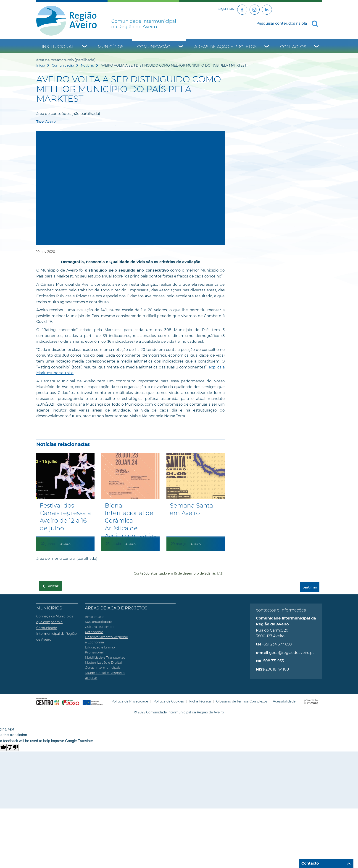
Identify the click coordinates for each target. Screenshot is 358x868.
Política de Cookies (169, 701)
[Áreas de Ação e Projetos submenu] (267, 47)
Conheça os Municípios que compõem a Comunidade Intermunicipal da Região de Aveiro (57, 628)
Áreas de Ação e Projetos (225, 47)
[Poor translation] (13, 748)
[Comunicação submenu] (181, 47)
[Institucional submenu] (85, 47)
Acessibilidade (284, 701)
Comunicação (154, 47)
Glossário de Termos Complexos (242, 701)
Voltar (53, 586)
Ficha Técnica (200, 701)
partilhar (310, 587)
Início (41, 65)
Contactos (293, 47)
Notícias (87, 65)
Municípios (111, 47)
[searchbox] (288, 23)
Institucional (58, 47)
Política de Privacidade (130, 701)
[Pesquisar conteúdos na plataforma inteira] (317, 24)
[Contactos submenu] (317, 47)
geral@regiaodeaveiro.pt (292, 653)
